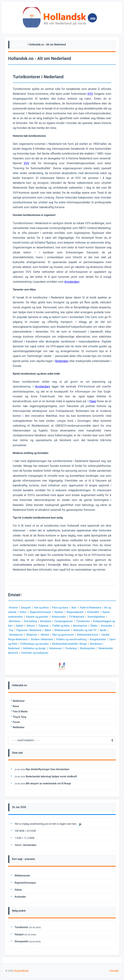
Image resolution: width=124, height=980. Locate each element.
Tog (11, 630)
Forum (16, 722)
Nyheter (59, 612)
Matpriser (32, 635)
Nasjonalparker (75, 612)
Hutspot (19, 934)
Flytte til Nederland (90, 608)
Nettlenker (19, 727)
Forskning (71, 648)
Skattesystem (88, 648)
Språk (103, 630)
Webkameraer (62, 630)
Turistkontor (83, 621)
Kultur (23, 612)
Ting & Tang (19, 717)
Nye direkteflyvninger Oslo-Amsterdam (47, 769)
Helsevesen (56, 648)
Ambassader (59, 617)
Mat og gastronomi (63, 635)
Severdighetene (96, 617)
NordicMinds (21, 971)
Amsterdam (72, 282)
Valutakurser (16, 635)
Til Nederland (77, 617)
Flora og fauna (60, 608)
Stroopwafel (21, 941)
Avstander (106, 626)
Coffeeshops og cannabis (34, 644)
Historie (13, 608)
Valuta (18, 890)
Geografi (26, 608)
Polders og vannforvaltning (71, 639)
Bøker (48, 630)
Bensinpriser (80, 626)
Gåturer (31, 626)
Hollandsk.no (19, 45)
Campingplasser (64, 621)
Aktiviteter (15, 621)
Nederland (19, 701)
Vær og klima (41, 608)
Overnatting (30, 621)
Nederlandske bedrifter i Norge (69, 644)
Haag (93, 401)
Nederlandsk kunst (88, 635)
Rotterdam (62, 361)
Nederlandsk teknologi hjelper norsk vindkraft (51, 776)
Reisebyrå (46, 621)
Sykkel (19, 626)
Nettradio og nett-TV (85, 630)
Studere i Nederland (42, 639)
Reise (16, 706)
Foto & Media (20, 711)
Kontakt (114, 971)
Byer (74, 608)
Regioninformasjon (41, 612)
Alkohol (45, 635)
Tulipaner (44, 626)
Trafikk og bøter (61, 626)
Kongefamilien (98, 639)
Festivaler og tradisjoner (35, 653)
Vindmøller (93, 612)
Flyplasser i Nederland (29, 630)
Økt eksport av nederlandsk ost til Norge (48, 783)
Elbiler (94, 626)
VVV (90, 94)
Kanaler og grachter (37, 617)
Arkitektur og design (34, 648)
